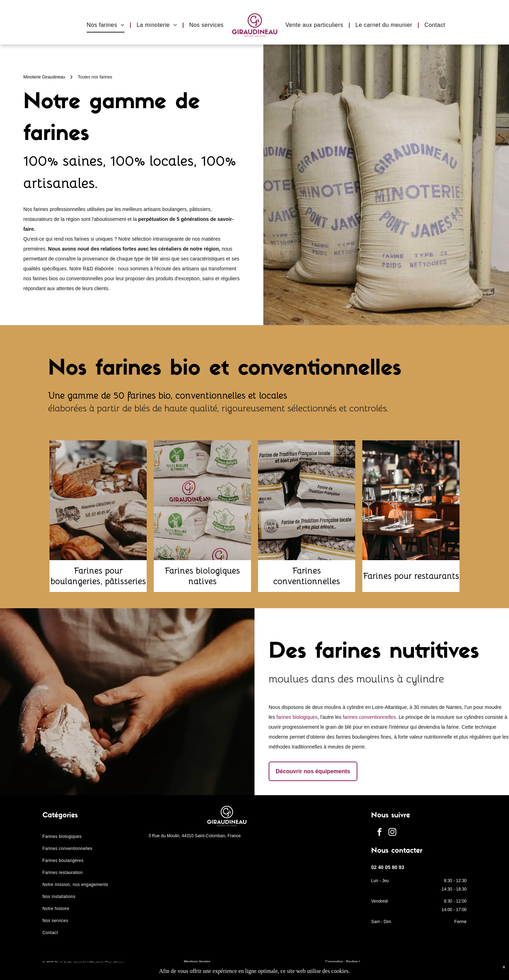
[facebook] (379, 833)
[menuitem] (106, 25)
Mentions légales (197, 962)
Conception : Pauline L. (343, 962)
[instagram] (393, 833)
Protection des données (202, 970)
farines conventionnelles (369, 717)
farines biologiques (297, 717)
